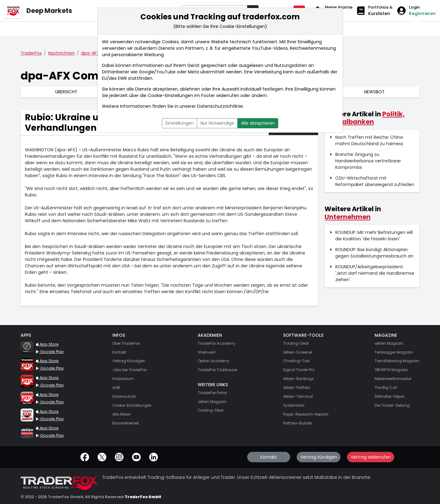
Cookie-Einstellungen (170, 95)
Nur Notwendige (217, 123)
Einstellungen (180, 123)
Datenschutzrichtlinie (220, 106)
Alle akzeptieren (258, 123)
